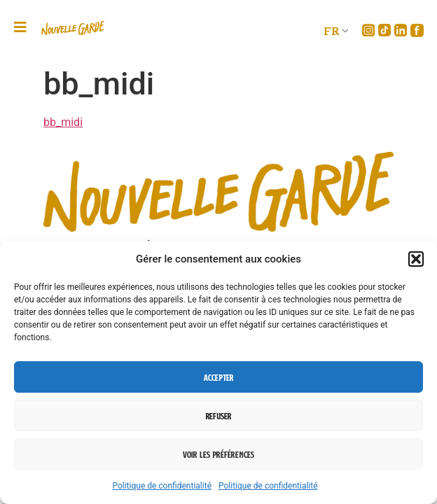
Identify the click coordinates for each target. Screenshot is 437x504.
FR (332, 30)
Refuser (218, 416)
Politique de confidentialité (162, 486)
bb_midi (63, 122)
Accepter (219, 377)
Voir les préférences (218, 454)
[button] (416, 259)
